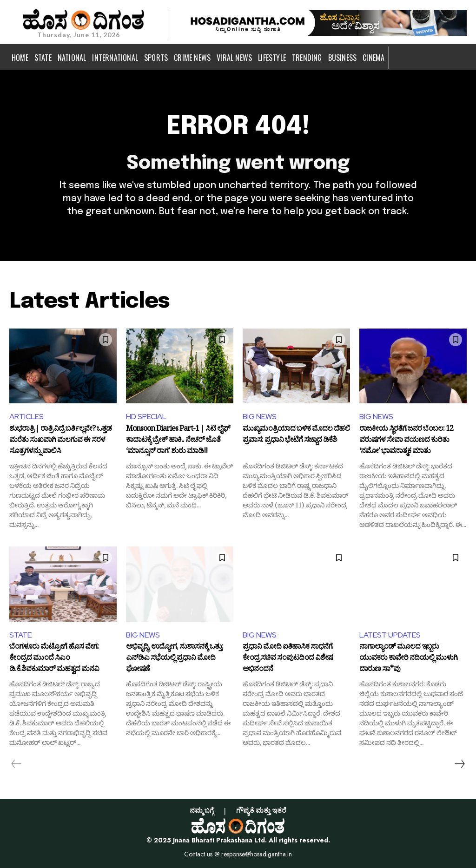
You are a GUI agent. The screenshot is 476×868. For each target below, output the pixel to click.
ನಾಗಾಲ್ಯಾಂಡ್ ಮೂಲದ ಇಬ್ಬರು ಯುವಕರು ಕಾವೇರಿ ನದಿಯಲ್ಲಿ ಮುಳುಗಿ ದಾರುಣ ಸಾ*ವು (408, 659)
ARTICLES (26, 417)
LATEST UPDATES (390, 635)
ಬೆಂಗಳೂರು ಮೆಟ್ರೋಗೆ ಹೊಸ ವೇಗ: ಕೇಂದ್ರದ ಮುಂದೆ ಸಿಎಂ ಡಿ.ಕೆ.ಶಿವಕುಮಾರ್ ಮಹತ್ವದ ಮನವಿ (54, 659)
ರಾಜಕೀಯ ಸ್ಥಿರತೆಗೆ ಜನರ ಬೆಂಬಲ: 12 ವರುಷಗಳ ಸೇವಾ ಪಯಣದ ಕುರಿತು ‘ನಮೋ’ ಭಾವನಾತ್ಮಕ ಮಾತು (406, 441)
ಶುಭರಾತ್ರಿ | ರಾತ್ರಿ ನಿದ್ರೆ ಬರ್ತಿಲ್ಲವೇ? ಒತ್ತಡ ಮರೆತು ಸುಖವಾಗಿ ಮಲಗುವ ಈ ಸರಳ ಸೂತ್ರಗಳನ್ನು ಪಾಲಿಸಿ (60, 441)
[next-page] (459, 764)
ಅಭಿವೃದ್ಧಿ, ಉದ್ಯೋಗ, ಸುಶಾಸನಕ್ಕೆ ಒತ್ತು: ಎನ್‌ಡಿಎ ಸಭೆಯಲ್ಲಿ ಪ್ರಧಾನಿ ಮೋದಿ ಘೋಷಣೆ (175, 659)
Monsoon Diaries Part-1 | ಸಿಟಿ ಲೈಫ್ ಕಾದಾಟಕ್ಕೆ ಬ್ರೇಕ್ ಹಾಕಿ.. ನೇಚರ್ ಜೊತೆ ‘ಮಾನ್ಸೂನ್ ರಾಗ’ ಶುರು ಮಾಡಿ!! (178, 441)
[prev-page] (17, 764)
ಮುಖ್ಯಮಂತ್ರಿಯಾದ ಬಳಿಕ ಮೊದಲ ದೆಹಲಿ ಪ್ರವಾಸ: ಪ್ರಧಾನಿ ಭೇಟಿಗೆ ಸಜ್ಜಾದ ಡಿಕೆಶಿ (296, 436)
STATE (20, 635)
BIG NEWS (260, 417)
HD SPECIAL (146, 417)
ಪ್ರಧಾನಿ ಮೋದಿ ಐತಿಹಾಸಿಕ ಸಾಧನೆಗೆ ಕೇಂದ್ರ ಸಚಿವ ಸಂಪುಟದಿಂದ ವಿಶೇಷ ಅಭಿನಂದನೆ (288, 659)
